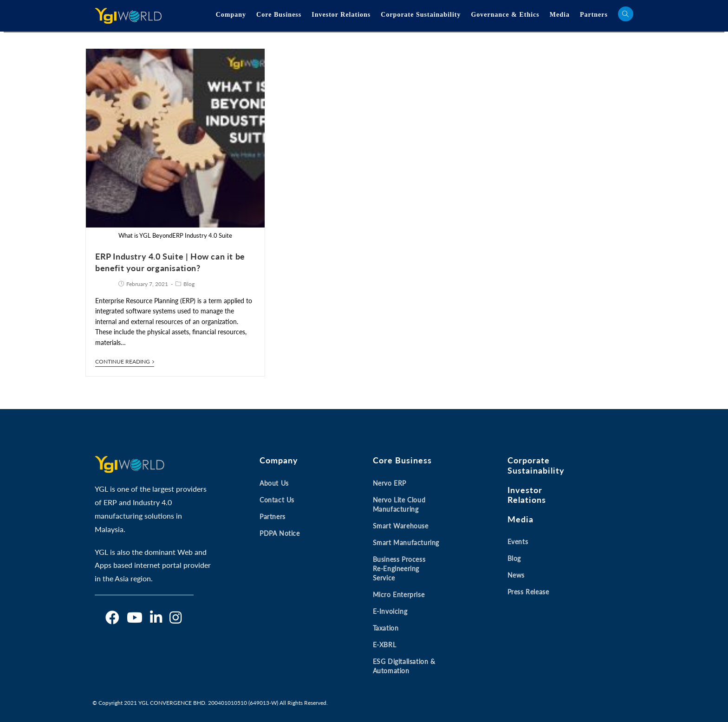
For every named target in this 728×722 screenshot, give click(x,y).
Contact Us (277, 500)
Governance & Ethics (505, 15)
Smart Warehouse (401, 526)
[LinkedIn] (156, 618)
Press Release (528, 592)
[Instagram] (175, 618)
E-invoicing (390, 611)
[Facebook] (112, 618)
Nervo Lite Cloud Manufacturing (399, 504)
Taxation (386, 628)
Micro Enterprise (399, 595)
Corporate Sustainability (421, 15)
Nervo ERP (390, 483)
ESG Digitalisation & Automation (404, 666)
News (516, 575)
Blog (189, 284)
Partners (594, 15)
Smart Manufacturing (406, 543)
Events (518, 542)
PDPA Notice (280, 533)
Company (231, 15)
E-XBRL (385, 645)
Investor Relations (341, 15)
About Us (274, 483)
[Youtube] (135, 618)
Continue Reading (125, 362)
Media (560, 15)
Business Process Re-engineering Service (399, 569)
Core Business (279, 15)
